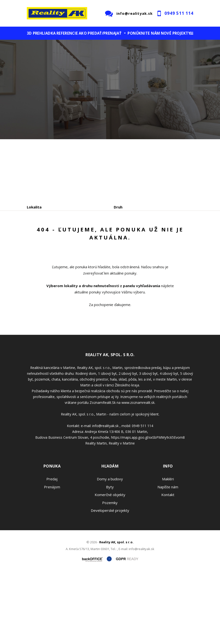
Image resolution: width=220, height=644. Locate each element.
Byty (110, 558)
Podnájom (128, 253)
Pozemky (110, 574)
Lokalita (34, 207)
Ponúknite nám (144, 33)
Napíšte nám (168, 558)
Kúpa (99, 253)
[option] (110, 89)
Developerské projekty (110, 582)
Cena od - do (125, 228)
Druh (118, 207)
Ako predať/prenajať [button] (100, 33)
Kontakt (168, 566)
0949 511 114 (179, 13)
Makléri (168, 550)
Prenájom (71, 253)
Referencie (67, 33)
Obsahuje (35, 228)
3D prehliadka (41, 33)
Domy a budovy (110, 550)
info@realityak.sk (135, 13)
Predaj (42, 253)
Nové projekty (176, 33)
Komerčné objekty (110, 566)
